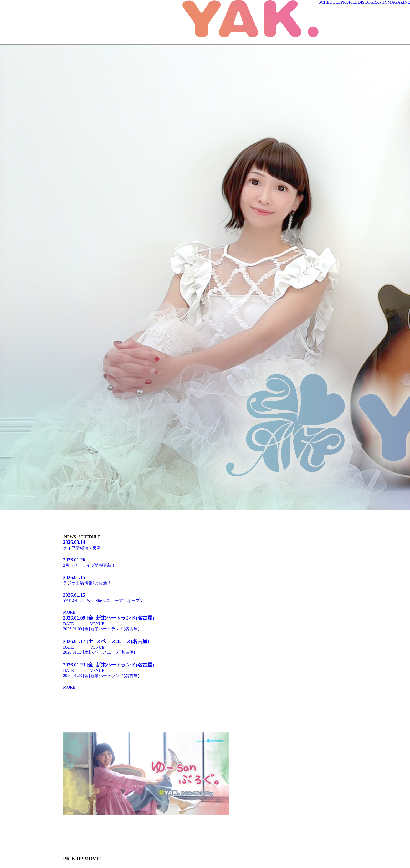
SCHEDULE (330, 2)
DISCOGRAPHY (373, 2)
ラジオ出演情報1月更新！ (205, 580)
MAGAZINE (399, 2)
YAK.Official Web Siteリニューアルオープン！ (205, 598)
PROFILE (349, 2)
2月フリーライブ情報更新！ (205, 562)
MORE (69, 612)
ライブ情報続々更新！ (205, 545)
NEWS (70, 537)
